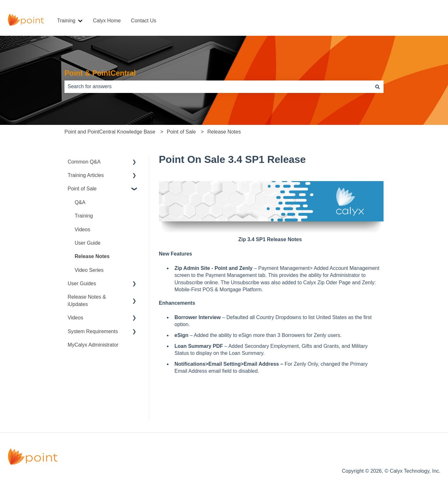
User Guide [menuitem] (88, 243)
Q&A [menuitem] (80, 202)
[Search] (377, 87)
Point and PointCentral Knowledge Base (110, 132)
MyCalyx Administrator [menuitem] (93, 345)
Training (66, 21)
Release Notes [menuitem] (92, 256)
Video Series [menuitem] (89, 270)
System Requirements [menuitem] (93, 331)
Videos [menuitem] (82, 229)
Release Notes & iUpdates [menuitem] (87, 300)
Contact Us (143, 21)
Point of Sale (181, 132)
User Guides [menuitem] (82, 283)
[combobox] (218, 87)
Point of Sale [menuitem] (82, 189)
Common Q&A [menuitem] (84, 162)
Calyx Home (107, 21)
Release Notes (224, 132)
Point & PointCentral (100, 73)
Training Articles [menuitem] (86, 175)
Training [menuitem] (84, 216)
